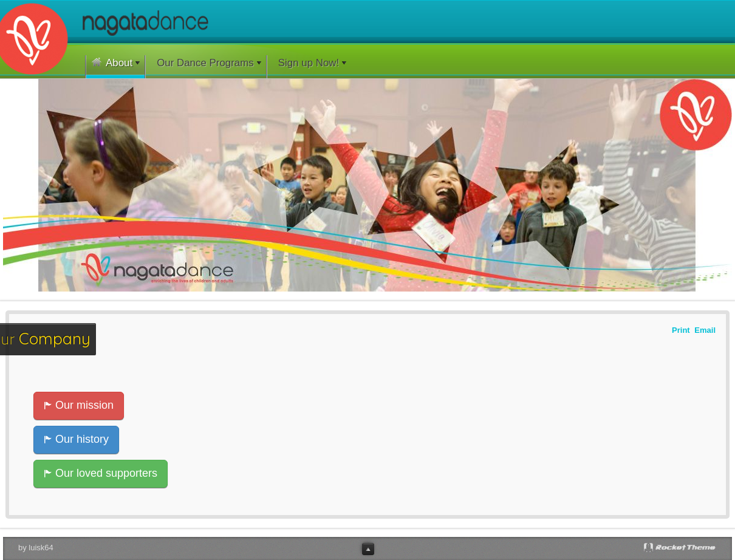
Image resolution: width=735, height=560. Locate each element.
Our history (76, 439)
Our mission (79, 405)
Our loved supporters (101, 473)
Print (681, 330)
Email (705, 330)
